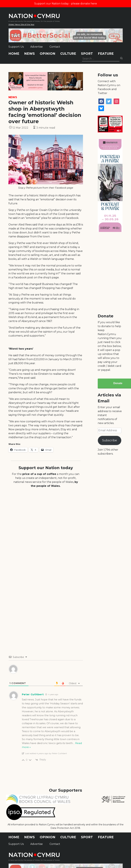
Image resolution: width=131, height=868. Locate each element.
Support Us (16, 47)
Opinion (48, 54)
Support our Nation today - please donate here (66, 4)
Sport (87, 54)
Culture (68, 54)
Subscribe (110, 440)
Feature (106, 54)
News (29, 54)
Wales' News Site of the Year (21, 24)
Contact (55, 47)
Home (14, 54)
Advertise (37, 47)
